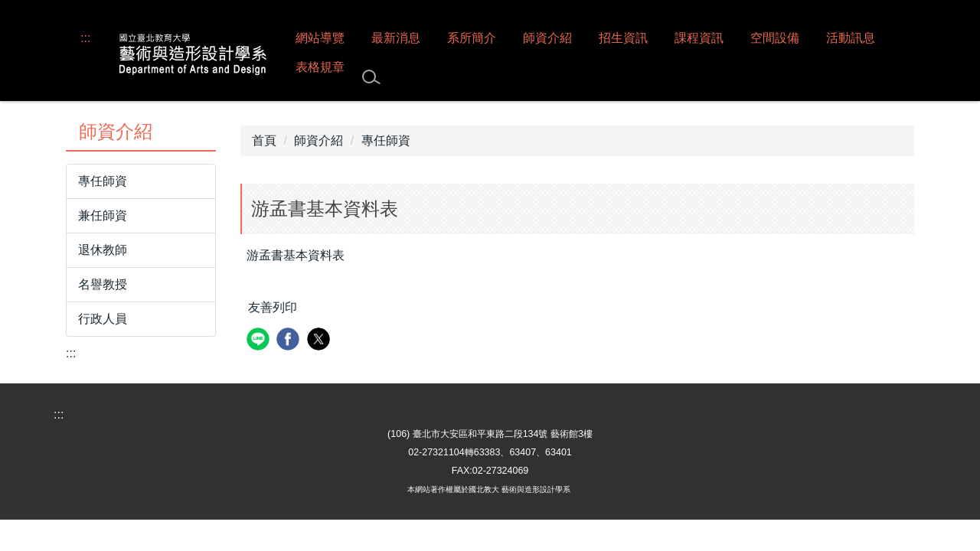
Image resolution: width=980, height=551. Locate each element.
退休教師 (103, 250)
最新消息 (396, 38)
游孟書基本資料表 (296, 255)
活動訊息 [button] (851, 38)
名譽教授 (103, 284)
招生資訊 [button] (623, 38)
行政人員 (103, 319)
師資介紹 (318, 140)
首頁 (264, 140)
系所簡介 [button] (472, 38)
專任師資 (103, 181)
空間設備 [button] (775, 38)
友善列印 (273, 307)
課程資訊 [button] (699, 38)
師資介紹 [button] (547, 38)
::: (85, 38)
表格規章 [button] (320, 67)
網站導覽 (320, 38)
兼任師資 (103, 215)
